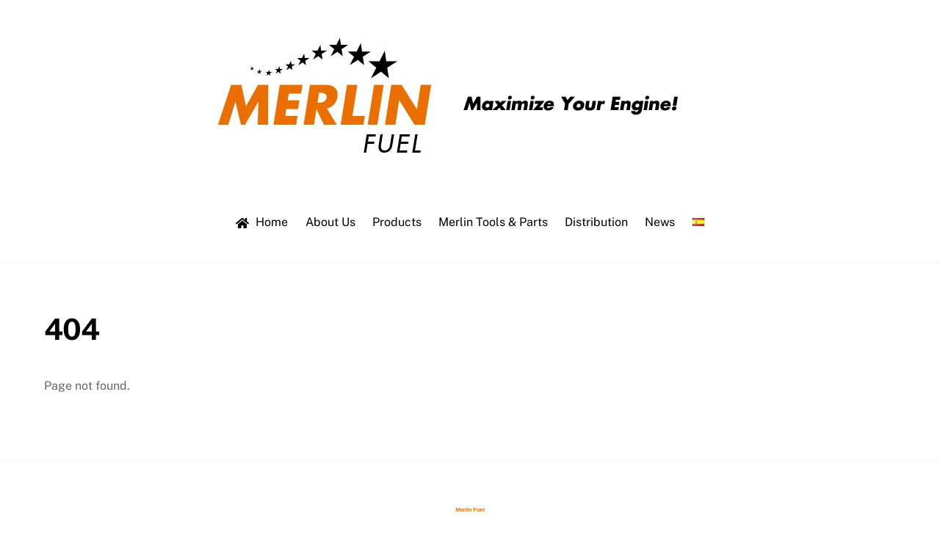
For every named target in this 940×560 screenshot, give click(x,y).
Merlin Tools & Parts (493, 222)
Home (262, 222)
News (660, 222)
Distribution (596, 222)
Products (397, 222)
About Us (330, 222)
